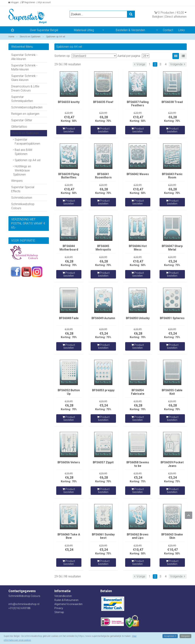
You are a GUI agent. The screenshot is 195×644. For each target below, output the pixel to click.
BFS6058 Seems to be (138, 464)
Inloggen (14, 2)
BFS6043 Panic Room (172, 176)
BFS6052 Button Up (69, 392)
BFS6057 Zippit (103, 462)
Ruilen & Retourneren (67, 600)
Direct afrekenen (176, 17)
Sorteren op (62, 56)
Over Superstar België (44, 30)
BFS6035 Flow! (103, 102)
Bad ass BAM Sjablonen (23, 152)
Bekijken (158, 17)
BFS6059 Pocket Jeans (172, 464)
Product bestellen (69, 130)
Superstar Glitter (22, 120)
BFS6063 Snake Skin (172, 536)
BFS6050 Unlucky (138, 318)
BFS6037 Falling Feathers (138, 104)
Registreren (28, 2)
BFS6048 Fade (69, 318)
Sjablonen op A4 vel (28, 160)
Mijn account (44, 2)
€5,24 (173, 261)
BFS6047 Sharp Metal (172, 248)
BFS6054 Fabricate (138, 392)
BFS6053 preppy (103, 390)
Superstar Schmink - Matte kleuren (24, 67)
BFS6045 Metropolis (103, 248)
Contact (168, 30)
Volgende (178, 64)
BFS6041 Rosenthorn (103, 176)
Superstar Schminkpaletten (22, 99)
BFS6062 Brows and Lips (138, 536)
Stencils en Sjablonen (25, 133)
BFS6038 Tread (172, 102)
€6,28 (104, 117)
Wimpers (17, 181)
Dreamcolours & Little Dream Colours (25, 88)
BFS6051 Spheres (172, 318)
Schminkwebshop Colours (23, 206)
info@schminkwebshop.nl (24, 604)
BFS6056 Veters (69, 462)
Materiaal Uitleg (84, 30)
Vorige (140, 64)
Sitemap (59, 612)
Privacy (59, 608)
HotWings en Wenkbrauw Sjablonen (22, 170)
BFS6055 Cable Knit (172, 392)
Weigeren (185, 636)
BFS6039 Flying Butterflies (69, 176)
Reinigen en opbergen (25, 114)
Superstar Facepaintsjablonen (27, 142)
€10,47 (69, 117)
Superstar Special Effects (23, 189)
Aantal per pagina (129, 56)
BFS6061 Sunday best (103, 536)
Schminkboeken (22, 198)
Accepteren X (170, 636)
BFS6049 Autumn (103, 318)
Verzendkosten (63, 596)
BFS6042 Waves (138, 174)
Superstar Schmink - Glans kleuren (24, 78)
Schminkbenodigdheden (27, 107)
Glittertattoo (19, 127)
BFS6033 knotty (69, 102)
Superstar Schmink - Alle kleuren (24, 57)
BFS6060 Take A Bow (69, 536)
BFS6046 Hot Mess (138, 248)
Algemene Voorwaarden (69, 604)
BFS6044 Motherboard (69, 248)
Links (182, 30)
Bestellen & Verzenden (130, 30)
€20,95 (69, 113)
